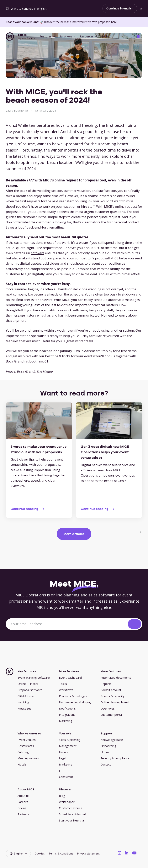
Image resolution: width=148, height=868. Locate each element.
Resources (87, 36)
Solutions (66, 36)
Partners (23, 814)
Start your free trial (72, 820)
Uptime (106, 752)
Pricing (106, 36)
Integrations (67, 715)
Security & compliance (115, 758)
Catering (23, 752)
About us (23, 796)
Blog (62, 796)
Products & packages (73, 696)
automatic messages (124, 300)
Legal (63, 758)
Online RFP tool (28, 684)
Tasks (63, 684)
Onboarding (108, 746)
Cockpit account (111, 690)
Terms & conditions (61, 853)
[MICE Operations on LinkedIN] (127, 853)
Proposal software (30, 690)
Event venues (27, 740)
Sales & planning (70, 740)
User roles (108, 708)
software (38, 253)
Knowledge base (112, 740)
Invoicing (23, 702)
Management (68, 746)
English (17, 854)
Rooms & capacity (113, 696)
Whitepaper (67, 802)
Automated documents (116, 677)
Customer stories (71, 808)
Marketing (66, 721)
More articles (74, 534)
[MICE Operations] (20, 37)
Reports (106, 684)
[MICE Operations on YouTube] (134, 853)
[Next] (139, 532)
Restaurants (26, 746)
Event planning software (34, 677)
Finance (64, 752)
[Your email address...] (67, 624)
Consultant (66, 777)
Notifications (67, 708)
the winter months (61, 150)
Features (46, 36)
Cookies (40, 853)
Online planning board (115, 702)
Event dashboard (70, 677)
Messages (24, 708)
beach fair (124, 125)
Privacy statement (88, 853)
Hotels (22, 764)
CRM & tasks (26, 696)
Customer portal (111, 715)
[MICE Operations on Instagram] (119, 853)
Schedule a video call (72, 814)
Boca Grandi (15, 361)
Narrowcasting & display (75, 702)
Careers (23, 802)
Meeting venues (28, 758)
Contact (106, 764)
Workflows (66, 690)
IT (60, 771)
